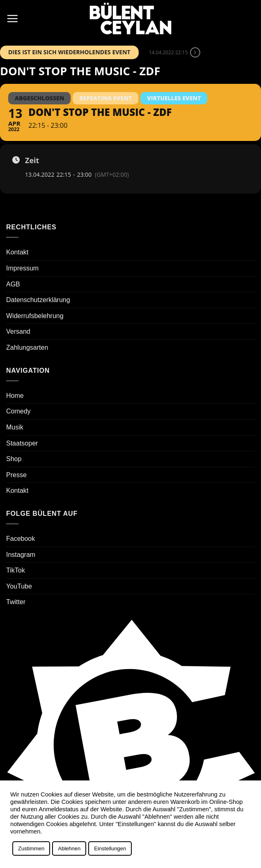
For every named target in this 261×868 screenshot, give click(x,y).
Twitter (16, 602)
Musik (15, 427)
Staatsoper (22, 443)
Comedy (18, 411)
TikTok (16, 570)
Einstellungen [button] (110, 848)
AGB (13, 284)
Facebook (21, 539)
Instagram (21, 555)
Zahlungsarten (27, 347)
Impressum (22, 268)
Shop (14, 459)
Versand (18, 331)
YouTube (19, 586)
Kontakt (17, 252)
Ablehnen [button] (69, 848)
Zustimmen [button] (31, 848)
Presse (16, 475)
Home (15, 396)
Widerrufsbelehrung (35, 316)
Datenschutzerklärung (38, 300)
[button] (12, 18)
